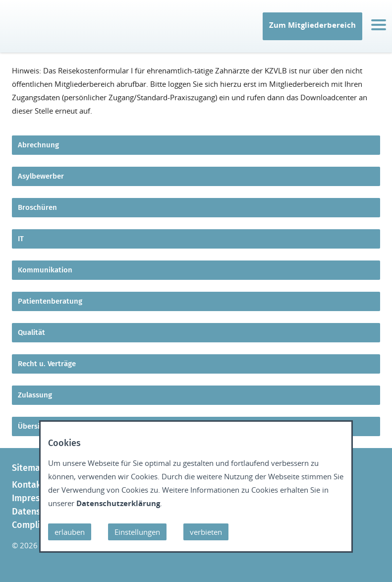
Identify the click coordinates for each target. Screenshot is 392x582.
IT (14, 38)
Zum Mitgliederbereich (312, 25)
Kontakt (28, 485)
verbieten (206, 532)
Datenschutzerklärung (118, 503)
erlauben (70, 532)
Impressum (34, 498)
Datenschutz (37, 512)
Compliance (36, 525)
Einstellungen (137, 532)
